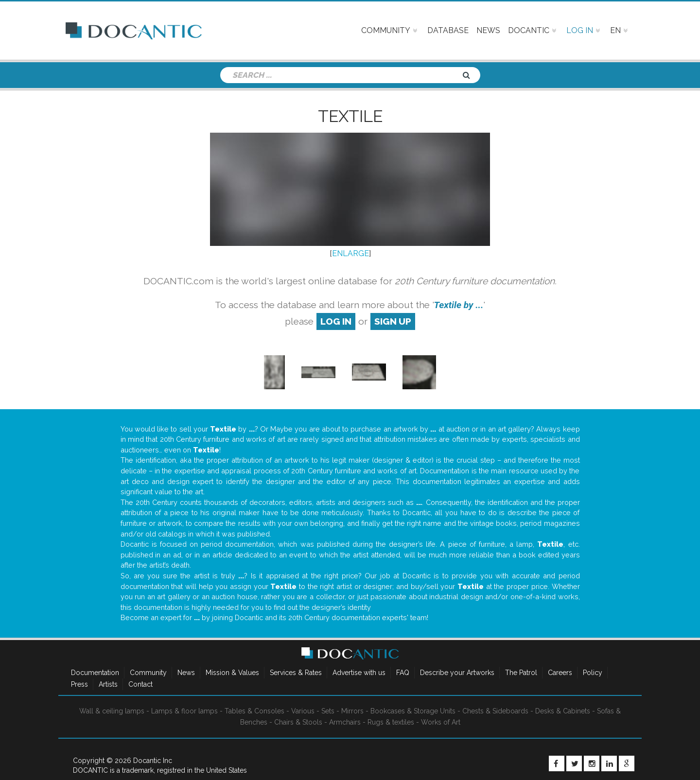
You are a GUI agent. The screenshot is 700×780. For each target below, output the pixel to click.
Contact (140, 684)
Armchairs (345, 722)
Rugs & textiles (391, 722)
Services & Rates (296, 673)
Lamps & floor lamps (184, 711)
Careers (560, 673)
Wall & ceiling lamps (112, 711)
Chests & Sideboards (495, 711)
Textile (350, 116)
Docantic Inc (153, 761)
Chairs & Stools (298, 722)
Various (303, 711)
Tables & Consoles (254, 711)
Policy (593, 673)
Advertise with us (359, 673)
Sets (328, 711)
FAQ (403, 673)
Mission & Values (232, 673)
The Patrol (521, 673)
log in (336, 321)
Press (79, 684)
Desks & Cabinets (563, 711)
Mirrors (352, 711)
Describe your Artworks (457, 673)
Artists (108, 684)
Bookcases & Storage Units (413, 711)
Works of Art (441, 722)
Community (148, 673)
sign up (393, 321)
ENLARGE (350, 253)
